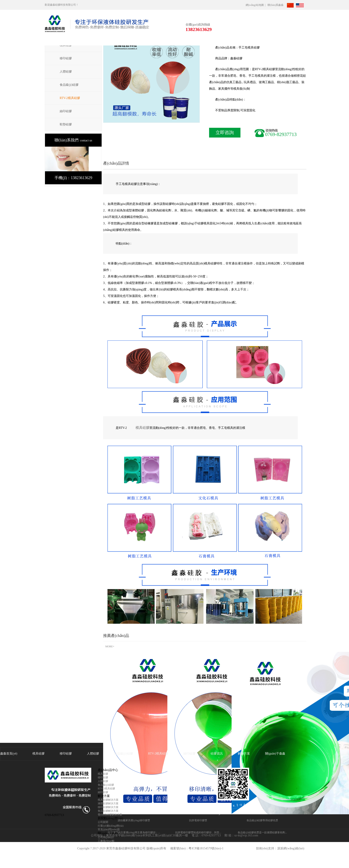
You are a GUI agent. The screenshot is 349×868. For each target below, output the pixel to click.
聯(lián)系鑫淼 (277, 5)
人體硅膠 (66, 72)
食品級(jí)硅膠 (69, 85)
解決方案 (244, 754)
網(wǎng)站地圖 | (256, 5)
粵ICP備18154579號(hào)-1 (206, 848)
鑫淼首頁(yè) (9, 754)
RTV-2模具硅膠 (70, 98)
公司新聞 (103, 822)
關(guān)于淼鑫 (275, 754)
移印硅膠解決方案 (108, 807)
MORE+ (110, 646)
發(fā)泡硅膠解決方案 (110, 815)
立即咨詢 (225, 133)
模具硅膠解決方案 (108, 800)
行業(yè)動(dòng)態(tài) (111, 826)
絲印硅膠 (66, 111)
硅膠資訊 (217, 754)
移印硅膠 (66, 58)
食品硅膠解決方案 (108, 811)
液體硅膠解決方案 (108, 803)
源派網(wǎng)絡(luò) (291, 848)
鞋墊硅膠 (66, 124)
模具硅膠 (142, 428)
